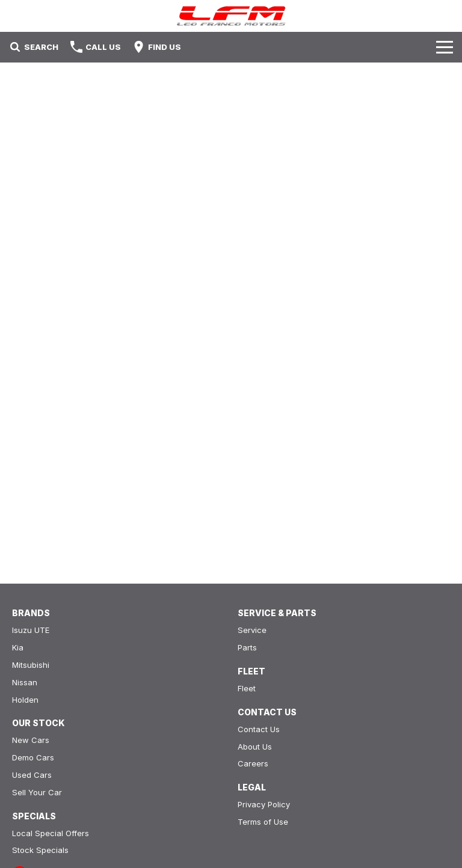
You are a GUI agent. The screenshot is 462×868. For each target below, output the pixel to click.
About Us (255, 747)
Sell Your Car (37, 792)
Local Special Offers (51, 833)
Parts (247, 647)
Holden (25, 700)
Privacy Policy (264, 804)
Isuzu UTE (31, 630)
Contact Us (259, 729)
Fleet (247, 688)
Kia (18, 647)
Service (252, 630)
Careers (253, 763)
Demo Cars (33, 757)
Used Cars (32, 775)
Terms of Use (263, 822)
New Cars (31, 740)
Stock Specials (40, 850)
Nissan (25, 682)
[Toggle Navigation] (445, 47)
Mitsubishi (31, 665)
